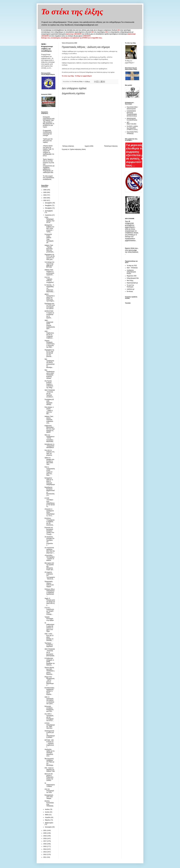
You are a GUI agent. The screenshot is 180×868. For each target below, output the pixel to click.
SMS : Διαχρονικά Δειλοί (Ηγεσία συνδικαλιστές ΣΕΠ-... (50, 325)
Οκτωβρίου (49, 208)
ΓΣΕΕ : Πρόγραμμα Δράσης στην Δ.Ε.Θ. (50, 220)
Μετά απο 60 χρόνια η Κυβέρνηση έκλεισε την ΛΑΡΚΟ (49, 777)
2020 (45, 833)
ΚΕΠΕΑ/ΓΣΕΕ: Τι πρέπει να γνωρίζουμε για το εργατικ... (49, 314)
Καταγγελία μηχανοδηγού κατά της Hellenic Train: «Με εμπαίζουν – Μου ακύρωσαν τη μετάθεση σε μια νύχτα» (49, 122)
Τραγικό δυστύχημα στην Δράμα (49, 619)
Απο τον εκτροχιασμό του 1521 (49, 791)
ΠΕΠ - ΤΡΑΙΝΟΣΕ (132, 268)
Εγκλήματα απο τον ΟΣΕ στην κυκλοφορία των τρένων (50, 306)
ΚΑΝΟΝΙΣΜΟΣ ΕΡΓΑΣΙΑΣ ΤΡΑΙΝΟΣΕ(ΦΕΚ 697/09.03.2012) (132, 113)
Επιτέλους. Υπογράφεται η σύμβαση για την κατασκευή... (50, 522)
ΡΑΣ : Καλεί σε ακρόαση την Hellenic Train (50, 770)
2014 (45, 849)
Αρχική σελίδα (89, 146)
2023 (45, 198)
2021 (45, 830)
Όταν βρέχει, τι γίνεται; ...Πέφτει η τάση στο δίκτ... (49, 410)
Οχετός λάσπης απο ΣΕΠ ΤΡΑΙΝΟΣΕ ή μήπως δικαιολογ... (49, 671)
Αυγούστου (49, 215)
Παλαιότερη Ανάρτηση (111, 146)
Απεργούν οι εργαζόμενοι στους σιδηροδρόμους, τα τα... (50, 512)
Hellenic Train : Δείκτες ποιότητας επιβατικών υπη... (49, 420)
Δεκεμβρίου (49, 203)
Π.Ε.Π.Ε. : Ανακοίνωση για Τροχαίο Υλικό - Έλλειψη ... (49, 611)
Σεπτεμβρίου (49, 211)
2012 (45, 854)
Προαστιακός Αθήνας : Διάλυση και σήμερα (49, 584)
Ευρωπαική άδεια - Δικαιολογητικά (132, 108)
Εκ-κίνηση (130, 291)
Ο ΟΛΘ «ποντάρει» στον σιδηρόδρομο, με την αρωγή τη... (50, 502)
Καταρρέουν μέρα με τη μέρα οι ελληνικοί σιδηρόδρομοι (50, 481)
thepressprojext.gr (132, 283)
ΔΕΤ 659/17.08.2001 (131, 123)
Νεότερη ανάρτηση (68, 146)
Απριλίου (48, 817)
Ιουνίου (47, 812)
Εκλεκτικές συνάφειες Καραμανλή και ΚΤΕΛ (49, 709)
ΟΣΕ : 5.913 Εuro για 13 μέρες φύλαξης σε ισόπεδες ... (49, 637)
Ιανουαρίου (49, 827)
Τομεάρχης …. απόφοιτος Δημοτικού (49, 645)
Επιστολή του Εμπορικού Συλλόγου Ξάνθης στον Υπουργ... (49, 531)
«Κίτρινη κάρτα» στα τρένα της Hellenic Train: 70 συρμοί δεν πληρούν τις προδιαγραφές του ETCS (49, 151)
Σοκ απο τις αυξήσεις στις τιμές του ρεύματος (50, 453)
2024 (45, 195)
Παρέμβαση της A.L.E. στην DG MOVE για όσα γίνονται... (49, 353)
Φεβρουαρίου (49, 823)
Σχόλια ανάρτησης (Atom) (78, 149)
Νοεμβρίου (49, 205)
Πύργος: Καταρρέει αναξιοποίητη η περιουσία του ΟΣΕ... (50, 344)
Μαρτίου (48, 820)
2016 (45, 844)
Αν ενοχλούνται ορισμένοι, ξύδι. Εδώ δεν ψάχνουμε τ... (50, 550)
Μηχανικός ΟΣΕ (132, 276)
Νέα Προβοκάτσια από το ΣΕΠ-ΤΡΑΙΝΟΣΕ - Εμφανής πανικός (50, 374)
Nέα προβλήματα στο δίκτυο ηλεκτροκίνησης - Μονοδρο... (50, 363)
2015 (45, 846)
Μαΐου (47, 815)
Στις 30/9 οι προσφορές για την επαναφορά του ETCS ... (49, 717)
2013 (45, 852)
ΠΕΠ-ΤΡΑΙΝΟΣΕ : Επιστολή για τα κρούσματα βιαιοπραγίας (50, 652)
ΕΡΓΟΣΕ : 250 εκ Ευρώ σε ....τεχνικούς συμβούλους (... (49, 743)
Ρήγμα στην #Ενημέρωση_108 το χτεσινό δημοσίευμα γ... (50, 681)
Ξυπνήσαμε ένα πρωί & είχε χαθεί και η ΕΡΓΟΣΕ (49, 265)
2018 (45, 838)
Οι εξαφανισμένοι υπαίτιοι (50, 785)
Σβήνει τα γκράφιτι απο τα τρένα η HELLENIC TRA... (49, 461)
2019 (45, 836)
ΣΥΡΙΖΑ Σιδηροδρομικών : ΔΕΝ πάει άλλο (50, 726)
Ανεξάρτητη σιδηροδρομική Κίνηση (131, 272)
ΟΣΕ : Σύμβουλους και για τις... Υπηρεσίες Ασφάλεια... (49, 335)
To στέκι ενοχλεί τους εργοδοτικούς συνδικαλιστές (49, 178)
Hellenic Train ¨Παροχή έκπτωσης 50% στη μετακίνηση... (49, 249)
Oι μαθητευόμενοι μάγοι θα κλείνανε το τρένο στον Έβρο (49, 627)
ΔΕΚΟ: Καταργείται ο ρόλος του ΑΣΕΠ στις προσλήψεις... (50, 298)
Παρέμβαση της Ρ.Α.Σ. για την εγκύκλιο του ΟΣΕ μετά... (50, 257)
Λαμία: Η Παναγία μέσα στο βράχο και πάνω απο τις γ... (50, 602)
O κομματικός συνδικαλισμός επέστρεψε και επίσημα (47, 133)
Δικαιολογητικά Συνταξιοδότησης (132, 119)
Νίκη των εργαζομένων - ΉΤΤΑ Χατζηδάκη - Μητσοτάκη (50, 438)
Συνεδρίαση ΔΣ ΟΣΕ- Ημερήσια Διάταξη (49, 402)
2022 (45, 200)
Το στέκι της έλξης (72, 12)
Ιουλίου (47, 809)
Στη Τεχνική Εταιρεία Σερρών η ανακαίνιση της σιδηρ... (49, 384)
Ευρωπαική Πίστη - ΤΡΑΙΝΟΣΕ (133, 133)
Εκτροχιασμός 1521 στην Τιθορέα (49, 797)
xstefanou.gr (131, 289)
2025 (45, 192)
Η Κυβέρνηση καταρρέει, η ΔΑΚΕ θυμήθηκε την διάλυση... (50, 662)
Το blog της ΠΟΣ (132, 266)
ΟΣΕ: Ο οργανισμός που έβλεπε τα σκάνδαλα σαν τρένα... (49, 700)
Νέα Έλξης (130, 281)
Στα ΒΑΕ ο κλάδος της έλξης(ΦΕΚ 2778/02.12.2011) (132, 128)
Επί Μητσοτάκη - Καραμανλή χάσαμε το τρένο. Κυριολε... (50, 691)
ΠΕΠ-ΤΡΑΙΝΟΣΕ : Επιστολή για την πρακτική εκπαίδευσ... (50, 394)
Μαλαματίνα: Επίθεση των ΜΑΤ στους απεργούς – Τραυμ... (49, 228)
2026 (45, 190)
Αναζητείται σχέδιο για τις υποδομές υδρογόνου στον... (50, 753)
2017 (45, 841)
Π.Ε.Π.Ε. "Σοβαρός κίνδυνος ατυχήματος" (49, 280)
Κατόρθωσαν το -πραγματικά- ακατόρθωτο (50, 446)
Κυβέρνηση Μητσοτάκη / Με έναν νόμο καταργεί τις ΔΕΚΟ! (50, 429)
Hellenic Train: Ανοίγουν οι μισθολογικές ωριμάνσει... (49, 272)
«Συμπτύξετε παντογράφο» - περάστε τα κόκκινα (50, 558)
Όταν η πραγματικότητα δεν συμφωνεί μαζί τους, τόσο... (50, 471)
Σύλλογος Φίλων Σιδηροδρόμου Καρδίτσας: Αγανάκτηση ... (50, 592)
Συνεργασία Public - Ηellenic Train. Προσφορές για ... (49, 238)
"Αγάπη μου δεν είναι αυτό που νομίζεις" (48, 141)
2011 (45, 857)
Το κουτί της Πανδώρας (130, 286)
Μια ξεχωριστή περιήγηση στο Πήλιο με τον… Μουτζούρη (49, 762)
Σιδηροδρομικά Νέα (133, 278)
